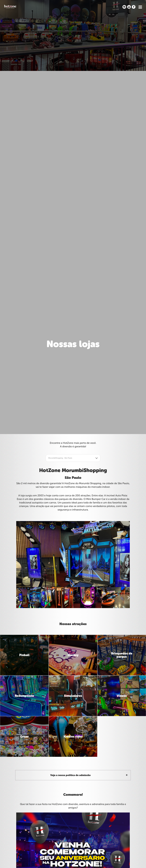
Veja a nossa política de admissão (70, 775)
